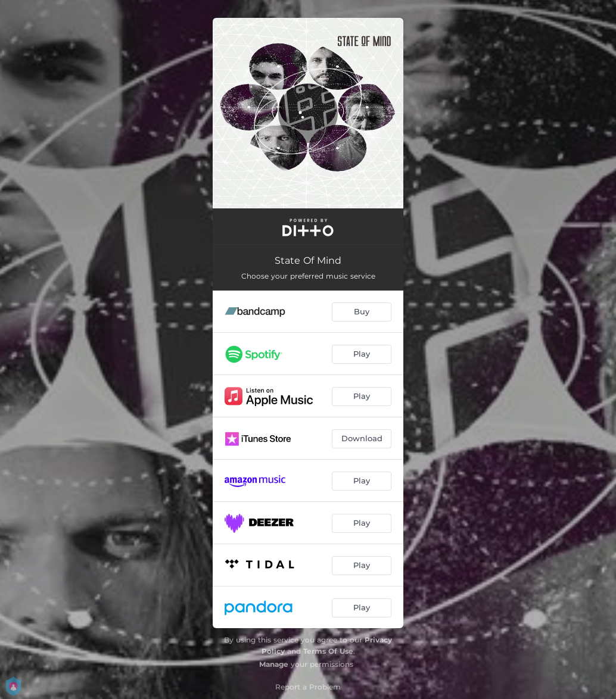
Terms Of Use (328, 651)
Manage (274, 664)
